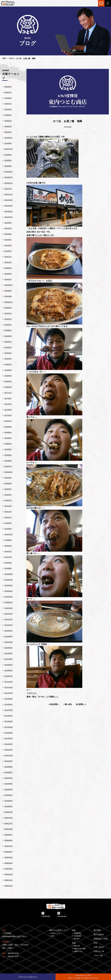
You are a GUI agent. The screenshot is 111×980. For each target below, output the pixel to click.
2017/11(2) (8, 393)
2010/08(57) (8, 772)
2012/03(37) (8, 665)
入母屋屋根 (77, 936)
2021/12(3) (8, 189)
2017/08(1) (8, 398)
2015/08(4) (8, 461)
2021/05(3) (8, 228)
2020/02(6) (8, 308)
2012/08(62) (8, 636)
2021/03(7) (8, 240)
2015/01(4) (8, 500)
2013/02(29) (8, 602)
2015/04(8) (8, 483)
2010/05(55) (8, 789)
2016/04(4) (8, 444)
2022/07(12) (8, 149)
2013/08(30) (8, 574)
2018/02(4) (8, 387)
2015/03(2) (8, 489)
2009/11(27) (8, 823)
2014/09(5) (8, 523)
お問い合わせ (99, 947)
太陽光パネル (78, 951)
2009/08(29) (8, 840)
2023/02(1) (8, 121)
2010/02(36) (8, 806)
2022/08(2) (8, 143)
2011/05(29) (8, 721)
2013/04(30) (8, 591)
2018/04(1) (8, 381)
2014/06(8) (8, 540)
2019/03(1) (8, 353)
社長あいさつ (55, 933)
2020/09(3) (8, 268)
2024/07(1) (8, 92)
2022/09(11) (8, 138)
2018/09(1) (8, 364)
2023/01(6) (8, 126)
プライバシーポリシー (28, 977)
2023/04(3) (8, 109)
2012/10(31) (8, 625)
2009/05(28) (8, 857)
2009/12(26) (8, 818)
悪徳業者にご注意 (101, 939)
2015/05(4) (8, 478)
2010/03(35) (8, 801)
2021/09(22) (8, 206)
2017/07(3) (8, 404)
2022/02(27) (8, 177)
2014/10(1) (8, 517)
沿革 (52, 936)
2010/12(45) (8, 750)
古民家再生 (77, 933)
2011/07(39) (8, 710)
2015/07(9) (8, 466)
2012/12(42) (8, 614)
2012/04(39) (8, 659)
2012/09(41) (8, 631)
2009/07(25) (8, 846)
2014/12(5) (8, 506)
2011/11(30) (8, 687)
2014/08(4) (8, 529)
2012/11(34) (8, 619)
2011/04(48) (8, 727)
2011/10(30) (8, 693)
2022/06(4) (8, 155)
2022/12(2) (8, 132)
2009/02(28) (8, 874)
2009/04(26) (8, 863)
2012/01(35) (8, 676)
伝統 (74, 930)
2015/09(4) (8, 455)
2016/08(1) (8, 432)
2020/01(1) (8, 313)
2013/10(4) (8, 563)
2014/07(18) (8, 534)
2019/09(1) (8, 330)
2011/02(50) (8, 738)
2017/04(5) (8, 410)
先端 (74, 943)
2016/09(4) (8, 427)
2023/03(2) (8, 115)
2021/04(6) (8, 234)
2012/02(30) (8, 670)
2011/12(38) (8, 682)
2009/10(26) (8, 829)
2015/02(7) (8, 495)
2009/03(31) (8, 869)
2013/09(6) (8, 568)
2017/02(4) (8, 415)
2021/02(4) (8, 245)
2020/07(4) (8, 279)
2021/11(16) (8, 194)
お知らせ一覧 (99, 951)
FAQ (95, 943)
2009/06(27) (8, 852)
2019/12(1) (8, 319)
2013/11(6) (8, 557)
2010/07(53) (8, 778)
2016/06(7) (8, 438)
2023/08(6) (8, 98)
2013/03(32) (8, 597)
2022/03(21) (8, 172)
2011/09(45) (8, 699)
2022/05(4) (8, 160)
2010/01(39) (8, 812)
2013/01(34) (8, 608)
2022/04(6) (8, 166)
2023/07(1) (8, 104)
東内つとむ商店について (59, 930)
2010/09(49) (8, 767)
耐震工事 (77, 946)
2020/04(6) (8, 296)
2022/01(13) (8, 183)
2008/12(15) (8, 886)
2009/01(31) (8, 880)
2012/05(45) (8, 653)
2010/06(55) (8, 784)
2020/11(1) (8, 257)
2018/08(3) (8, 370)
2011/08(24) (8, 704)
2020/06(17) (8, 285)
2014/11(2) (8, 512)
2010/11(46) (8, 755)
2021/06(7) (8, 223)
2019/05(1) (8, 347)
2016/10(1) (8, 421)
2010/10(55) (8, 761)
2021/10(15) (8, 200)
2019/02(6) (8, 359)
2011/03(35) (8, 733)
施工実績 (97, 930)
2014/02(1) (8, 546)
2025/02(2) (8, 87)
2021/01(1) (8, 251)
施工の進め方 (99, 934)
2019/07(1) (8, 342)
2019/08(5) (8, 336)
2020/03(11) (8, 302)
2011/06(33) (8, 716)
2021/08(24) (8, 211)
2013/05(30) (8, 585)
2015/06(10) (8, 472)
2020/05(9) (8, 291)
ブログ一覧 (98, 956)
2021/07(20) (8, 217)
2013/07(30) (8, 580)
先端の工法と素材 (80, 949)
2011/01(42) (8, 744)
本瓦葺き (77, 939)
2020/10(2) (8, 262)
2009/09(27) (8, 835)
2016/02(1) (8, 449)
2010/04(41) (8, 795)
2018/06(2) (8, 376)
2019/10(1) (8, 325)
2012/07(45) (8, 642)
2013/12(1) (8, 551)
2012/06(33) (8, 648)
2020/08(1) (8, 274)
